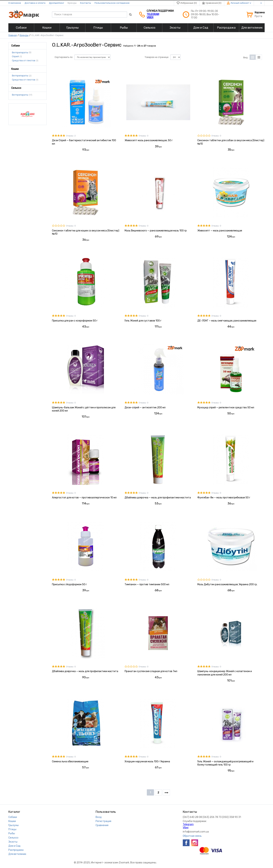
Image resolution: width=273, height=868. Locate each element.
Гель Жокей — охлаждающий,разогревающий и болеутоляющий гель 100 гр (225, 763)
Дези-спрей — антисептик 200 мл (145, 408)
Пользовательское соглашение (112, 3)
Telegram (153, 14)
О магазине (15, 3)
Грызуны (14, 825)
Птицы (12, 829)
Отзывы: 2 (71, 136)
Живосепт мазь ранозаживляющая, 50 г (149, 140)
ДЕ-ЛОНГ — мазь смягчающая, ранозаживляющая (227, 321)
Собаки (13, 817)
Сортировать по (64, 57)
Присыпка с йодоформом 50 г (69, 584)
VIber (150, 17)
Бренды (72, 3)
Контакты (86, 3)
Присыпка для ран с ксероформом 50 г (75, 321)
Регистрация (103, 821)
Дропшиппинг (57, 3)
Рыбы (12, 833)
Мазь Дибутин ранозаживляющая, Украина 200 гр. (227, 584)
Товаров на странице (157, 57)
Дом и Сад (14, 846)
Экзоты (13, 842)
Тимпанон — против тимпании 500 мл (147, 584)
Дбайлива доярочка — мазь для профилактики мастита (158, 498)
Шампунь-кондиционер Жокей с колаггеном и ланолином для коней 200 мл (225, 673)
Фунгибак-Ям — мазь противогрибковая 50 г (224, 498)
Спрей (15, 56)
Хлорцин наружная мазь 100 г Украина (147, 762)
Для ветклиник (17, 854)
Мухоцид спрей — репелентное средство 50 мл (226, 408)
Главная (13, 35)
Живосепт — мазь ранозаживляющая (220, 231)
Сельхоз (13, 838)
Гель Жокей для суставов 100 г (143, 321)
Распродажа (16, 850)
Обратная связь (192, 836)
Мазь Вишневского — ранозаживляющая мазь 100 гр (156, 231)
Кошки (12, 821)
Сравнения (102, 825)
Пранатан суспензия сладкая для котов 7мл (151, 671)
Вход (99, 817)
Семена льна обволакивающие (70, 762)
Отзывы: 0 (144, 136)
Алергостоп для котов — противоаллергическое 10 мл (84, 498)
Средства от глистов (24, 61)
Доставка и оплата (35, 3)
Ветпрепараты (20, 52)
